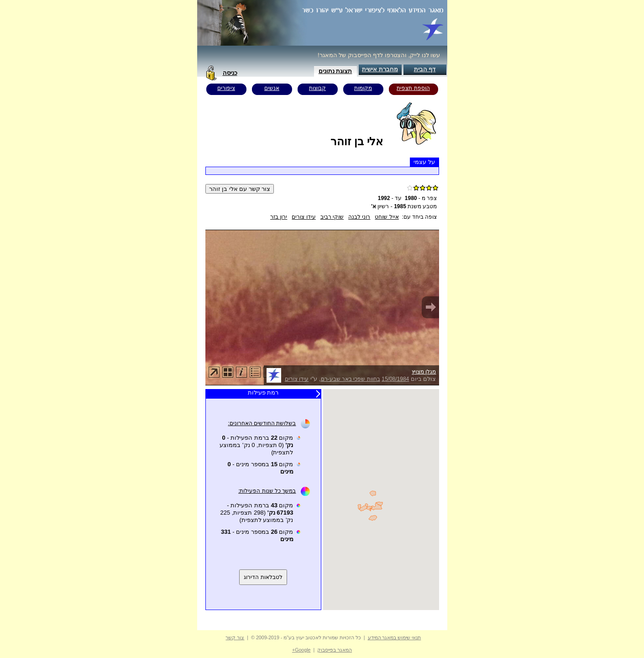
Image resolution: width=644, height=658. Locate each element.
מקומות (363, 88)
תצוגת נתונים (335, 71)
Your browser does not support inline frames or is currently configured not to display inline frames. (381, 500)
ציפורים (226, 88)
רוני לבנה (359, 217)
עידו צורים (304, 217)
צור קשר (235, 637)
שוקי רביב (332, 217)
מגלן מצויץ (424, 372)
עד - (390, 198)
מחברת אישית (380, 69)
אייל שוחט (387, 217)
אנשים (272, 88)
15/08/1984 (395, 379)
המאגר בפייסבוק (335, 650)
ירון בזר (279, 217)
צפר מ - (421, 198)
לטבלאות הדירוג (263, 577)
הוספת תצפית (413, 88)
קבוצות (317, 88)
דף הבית (425, 69)
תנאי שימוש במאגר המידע (395, 637)
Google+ (301, 650)
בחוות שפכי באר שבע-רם (351, 379)
